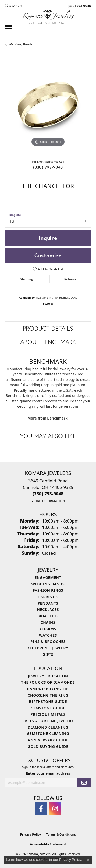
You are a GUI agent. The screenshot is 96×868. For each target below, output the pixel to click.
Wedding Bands (20, 44)
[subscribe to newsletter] (84, 783)
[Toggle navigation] (8, 27)
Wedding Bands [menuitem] (48, 584)
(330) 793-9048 (48, 167)
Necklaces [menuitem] (48, 610)
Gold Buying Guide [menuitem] (48, 746)
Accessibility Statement (48, 844)
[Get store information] (48, 501)
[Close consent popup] (88, 860)
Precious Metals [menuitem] (48, 714)
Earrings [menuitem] (48, 597)
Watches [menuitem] (48, 635)
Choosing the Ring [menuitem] (48, 695)
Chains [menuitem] (48, 622)
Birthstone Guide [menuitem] (48, 702)
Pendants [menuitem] (48, 603)
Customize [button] (48, 255)
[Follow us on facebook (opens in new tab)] (41, 809)
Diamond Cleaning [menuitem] (48, 727)
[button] (14, 6)
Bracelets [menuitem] (48, 616)
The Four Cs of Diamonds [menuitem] (48, 682)
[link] (79, 6)
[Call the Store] (48, 494)
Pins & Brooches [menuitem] (48, 642)
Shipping (26, 279)
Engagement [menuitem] (48, 578)
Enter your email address (48, 773)
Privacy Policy (31, 835)
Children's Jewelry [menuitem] (48, 648)
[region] (48, 105)
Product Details (48, 328)
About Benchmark (48, 342)
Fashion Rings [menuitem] (48, 590)
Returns (70, 279)
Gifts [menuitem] (48, 654)
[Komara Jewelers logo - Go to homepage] (48, 17)
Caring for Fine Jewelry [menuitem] (48, 721)
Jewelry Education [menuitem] (48, 676)
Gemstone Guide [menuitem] (48, 708)
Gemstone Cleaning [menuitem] (48, 734)
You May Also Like (48, 436)
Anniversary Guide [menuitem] (48, 740)
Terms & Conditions (61, 835)
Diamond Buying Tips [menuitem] (48, 689)
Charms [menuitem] (48, 629)
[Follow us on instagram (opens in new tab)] (55, 809)
